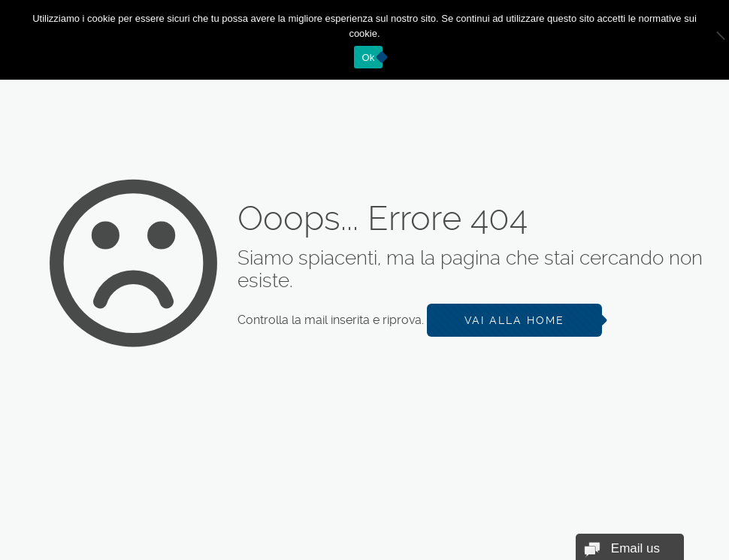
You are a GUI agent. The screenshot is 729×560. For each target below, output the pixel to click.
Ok (368, 58)
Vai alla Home (514, 320)
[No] (710, 40)
